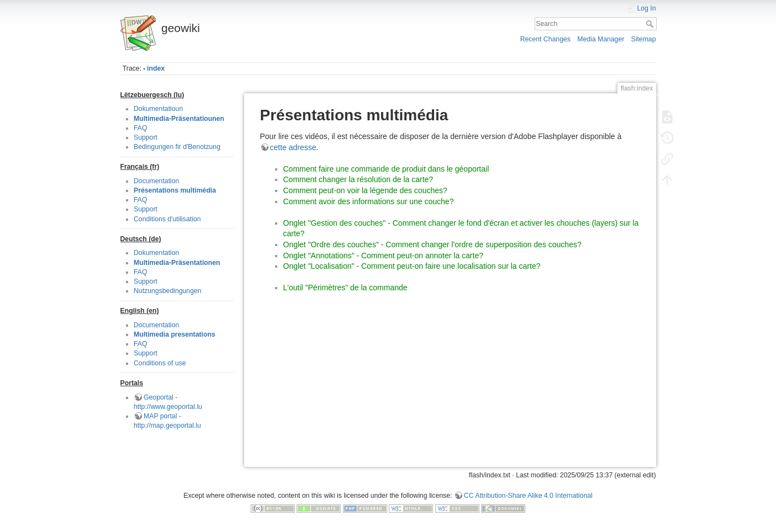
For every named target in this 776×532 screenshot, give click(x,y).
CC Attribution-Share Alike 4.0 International (528, 496)
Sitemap (644, 39)
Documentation (156, 181)
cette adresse (293, 147)
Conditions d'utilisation (167, 219)
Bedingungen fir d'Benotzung (177, 147)
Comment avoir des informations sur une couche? (369, 201)
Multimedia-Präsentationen (177, 263)
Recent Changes (545, 39)
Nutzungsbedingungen (168, 291)
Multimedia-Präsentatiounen (179, 119)
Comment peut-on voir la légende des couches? (365, 190)
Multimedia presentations (175, 334)
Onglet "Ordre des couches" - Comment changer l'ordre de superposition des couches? (432, 244)
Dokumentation (156, 253)
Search (651, 24)
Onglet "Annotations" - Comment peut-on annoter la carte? (383, 256)
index (156, 68)
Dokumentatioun (158, 109)
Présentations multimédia (175, 190)
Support (146, 137)
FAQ (141, 128)
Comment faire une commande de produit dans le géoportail (386, 169)
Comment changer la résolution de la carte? (358, 179)
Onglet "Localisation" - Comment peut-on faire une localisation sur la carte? (412, 266)
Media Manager (601, 39)
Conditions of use (160, 363)
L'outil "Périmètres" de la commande (345, 288)
